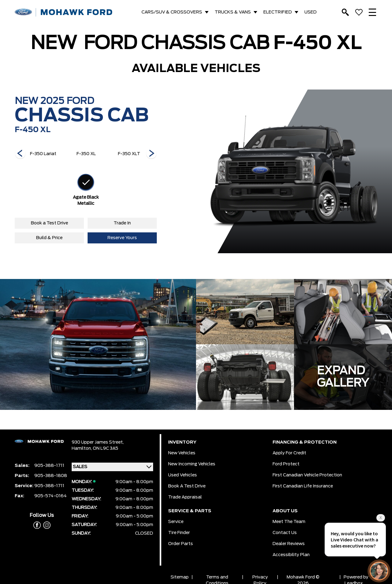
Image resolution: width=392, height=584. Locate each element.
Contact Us (285, 533)
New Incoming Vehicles (192, 464)
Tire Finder (179, 533)
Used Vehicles (183, 475)
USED (311, 12)
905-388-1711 (49, 466)
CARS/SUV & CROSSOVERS (172, 12)
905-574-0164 (51, 496)
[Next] (20, 154)
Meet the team (289, 522)
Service (176, 522)
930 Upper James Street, (98, 442)
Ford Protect (286, 464)
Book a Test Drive (49, 223)
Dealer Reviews (289, 544)
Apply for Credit (289, 453)
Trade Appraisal (185, 497)
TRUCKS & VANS (233, 12)
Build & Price (49, 238)
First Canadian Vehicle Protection (307, 475)
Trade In (122, 223)
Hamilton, (82, 448)
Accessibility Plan (291, 555)
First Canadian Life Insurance (303, 486)
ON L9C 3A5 (106, 448)
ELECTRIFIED (278, 12)
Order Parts (181, 544)
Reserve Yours (122, 238)
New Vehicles (182, 453)
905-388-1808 (51, 476)
